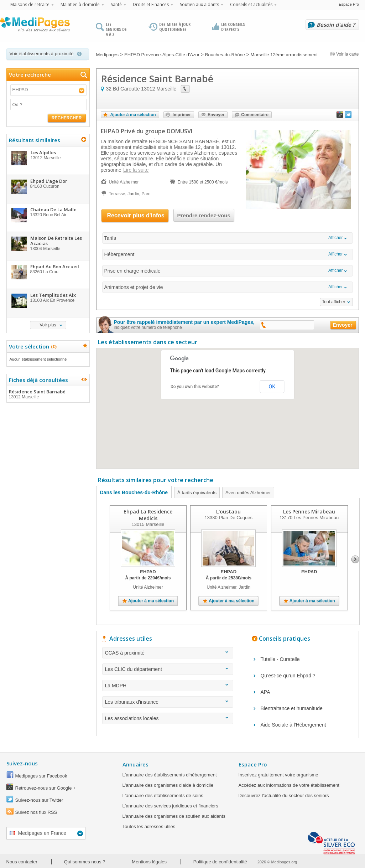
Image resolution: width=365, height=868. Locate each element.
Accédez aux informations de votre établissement (289, 785)
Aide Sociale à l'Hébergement (293, 725)
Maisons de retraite (30, 4)
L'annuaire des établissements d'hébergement (170, 775)
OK (272, 387)
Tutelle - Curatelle (280, 659)
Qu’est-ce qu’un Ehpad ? (288, 676)
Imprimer (182, 115)
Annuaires (135, 764)
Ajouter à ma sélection (133, 115)
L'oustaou (228, 511)
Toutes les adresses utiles (149, 826)
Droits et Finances (151, 4)
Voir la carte (344, 54)
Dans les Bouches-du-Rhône (134, 492)
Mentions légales (149, 862)
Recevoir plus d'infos (136, 215)
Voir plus (48, 325)
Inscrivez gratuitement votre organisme (278, 775)
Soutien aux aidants (199, 4)
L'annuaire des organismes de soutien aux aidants (174, 816)
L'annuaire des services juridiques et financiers (170, 806)
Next (355, 559)
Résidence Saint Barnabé (48, 394)
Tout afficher (333, 302)
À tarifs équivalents (197, 493)
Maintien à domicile (80, 4)
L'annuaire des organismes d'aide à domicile (168, 785)
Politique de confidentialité (220, 862)
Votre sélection (32, 346)
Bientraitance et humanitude (292, 708)
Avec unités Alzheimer (248, 493)
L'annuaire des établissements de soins (163, 795)
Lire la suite (136, 170)
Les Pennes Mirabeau (309, 511)
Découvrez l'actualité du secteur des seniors (284, 795)
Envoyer (216, 115)
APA (265, 692)
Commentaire (255, 115)
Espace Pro (349, 4)
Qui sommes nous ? (85, 862)
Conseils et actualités (251, 4)
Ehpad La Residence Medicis (148, 515)
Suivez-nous (22, 763)
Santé (116, 4)
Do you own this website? (195, 387)
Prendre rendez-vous (204, 215)
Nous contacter (22, 862)
